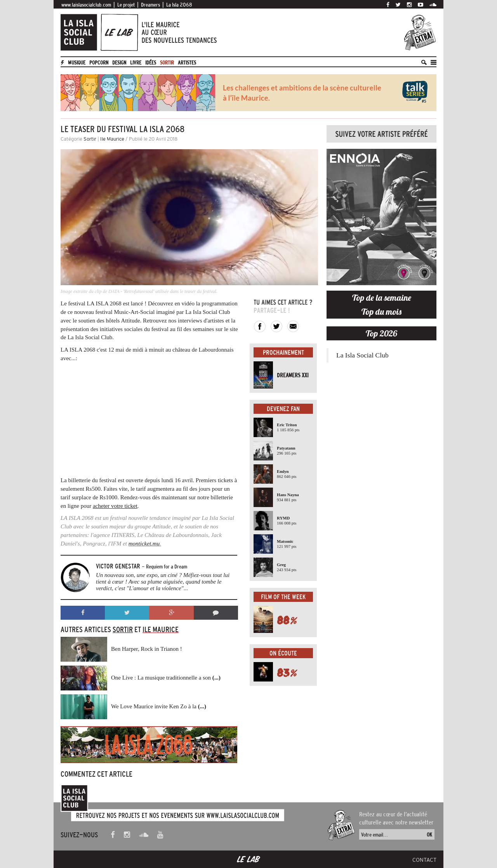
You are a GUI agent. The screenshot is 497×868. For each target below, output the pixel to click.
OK (429, 835)
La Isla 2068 (179, 5)
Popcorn (99, 63)
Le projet (126, 5)
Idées (151, 63)
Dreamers (150, 5)
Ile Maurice (112, 139)
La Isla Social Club (362, 355)
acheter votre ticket (115, 506)
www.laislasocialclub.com (86, 5)
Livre (136, 63)
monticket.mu (144, 544)
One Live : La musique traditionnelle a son (166, 678)
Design (119, 63)
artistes (187, 63)
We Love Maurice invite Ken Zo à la (159, 706)
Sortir (167, 63)
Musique (77, 63)
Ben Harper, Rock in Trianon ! (147, 649)
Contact (424, 860)
